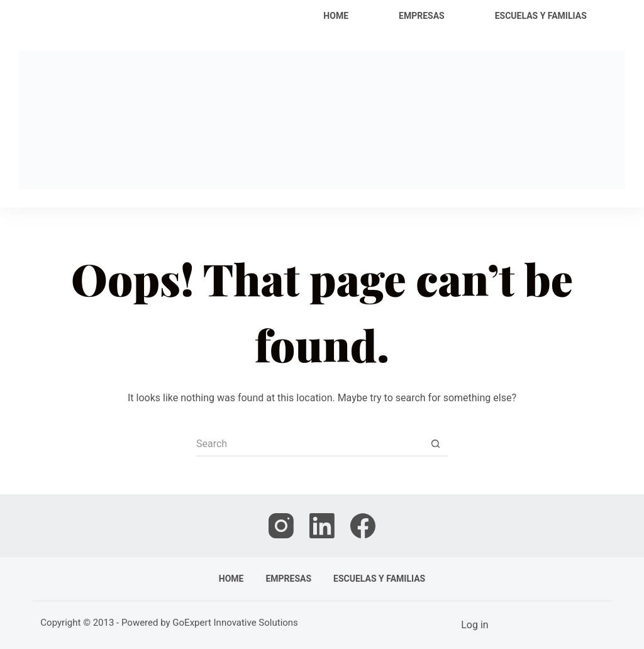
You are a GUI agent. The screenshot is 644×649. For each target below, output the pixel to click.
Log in (475, 625)
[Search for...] (309, 444)
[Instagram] (281, 526)
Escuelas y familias (541, 16)
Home (336, 16)
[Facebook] (363, 526)
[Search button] (435, 444)
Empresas (422, 16)
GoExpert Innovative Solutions (235, 623)
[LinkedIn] (322, 526)
